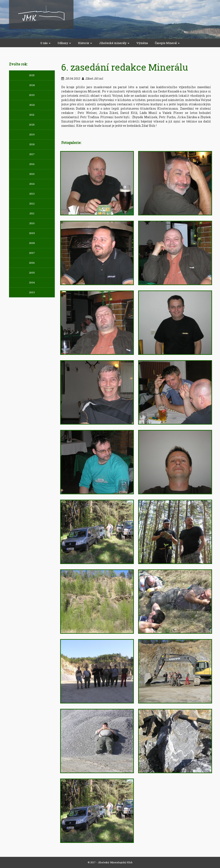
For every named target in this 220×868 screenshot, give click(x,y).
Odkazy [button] (64, 43)
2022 (32, 105)
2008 (32, 243)
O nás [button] (45, 43)
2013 (32, 194)
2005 (32, 273)
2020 (32, 125)
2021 (32, 115)
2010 (32, 223)
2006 (32, 263)
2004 (32, 282)
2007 (32, 253)
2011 (32, 213)
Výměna (142, 43)
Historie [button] (85, 43)
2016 (32, 164)
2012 (32, 203)
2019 (32, 134)
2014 (32, 184)
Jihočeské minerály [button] (114, 43)
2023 (32, 95)
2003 (32, 292)
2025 (32, 75)
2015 (32, 174)
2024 (32, 85)
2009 (32, 233)
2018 (32, 144)
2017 (32, 154)
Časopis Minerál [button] (167, 43)
